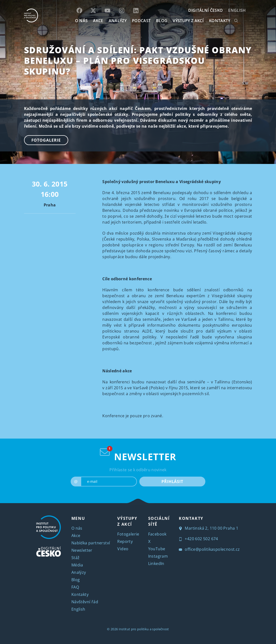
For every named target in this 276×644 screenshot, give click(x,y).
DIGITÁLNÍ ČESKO (205, 10)
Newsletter (82, 550)
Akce (76, 536)
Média (77, 565)
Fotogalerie (46, 140)
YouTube (157, 549)
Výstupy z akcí (188, 21)
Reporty (125, 541)
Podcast (141, 21)
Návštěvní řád (85, 602)
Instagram (158, 556)
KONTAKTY (220, 21)
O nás (77, 528)
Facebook (157, 534)
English (237, 10)
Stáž (76, 558)
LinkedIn (156, 563)
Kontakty (80, 594)
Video (123, 549)
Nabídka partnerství (91, 543)
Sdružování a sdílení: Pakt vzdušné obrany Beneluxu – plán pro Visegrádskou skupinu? (138, 61)
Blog (76, 580)
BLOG (162, 21)
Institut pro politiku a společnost (144, 629)
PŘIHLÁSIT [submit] (172, 482)
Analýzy (118, 21)
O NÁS (81, 21)
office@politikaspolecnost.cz (209, 549)
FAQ (75, 587)
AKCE (98, 21)
